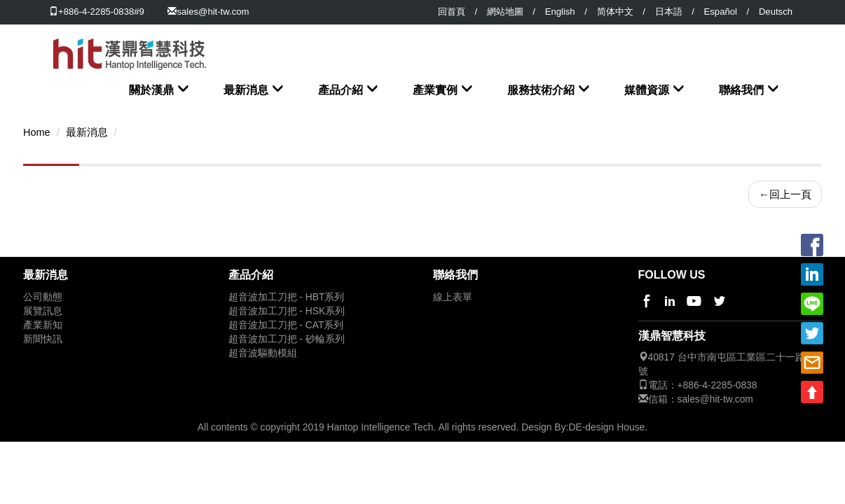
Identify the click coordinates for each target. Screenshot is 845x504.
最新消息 (246, 90)
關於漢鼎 (151, 90)
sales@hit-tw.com (213, 12)
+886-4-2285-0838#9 (97, 12)
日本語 (669, 12)
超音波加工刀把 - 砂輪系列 (287, 338)
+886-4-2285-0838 (717, 384)
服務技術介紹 (541, 90)
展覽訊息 (43, 310)
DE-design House (606, 426)
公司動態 (43, 296)
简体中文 (615, 12)
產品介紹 (341, 90)
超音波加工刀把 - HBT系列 (287, 296)
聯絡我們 (741, 90)
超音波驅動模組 (263, 352)
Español (721, 12)
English (560, 12)
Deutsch (776, 12)
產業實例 (435, 90)
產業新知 (43, 324)
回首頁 (452, 12)
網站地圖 (505, 12)
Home (37, 131)
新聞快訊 (43, 338)
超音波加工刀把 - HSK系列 (287, 310)
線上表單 (453, 296)
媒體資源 (647, 90)
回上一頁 (785, 193)
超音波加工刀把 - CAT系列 (286, 324)
